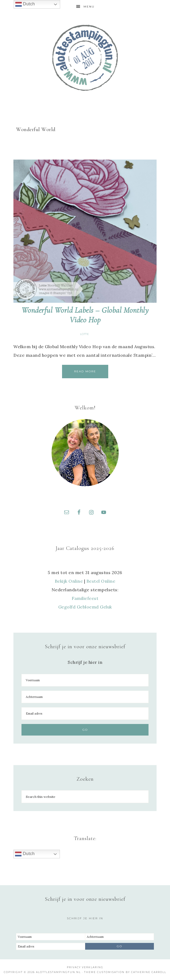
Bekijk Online (69, 581)
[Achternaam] (85, 697)
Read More (85, 371)
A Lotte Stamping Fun (85, 58)
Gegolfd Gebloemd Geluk (85, 607)
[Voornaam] (85, 680)
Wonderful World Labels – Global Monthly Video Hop (85, 315)
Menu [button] (89, 7)
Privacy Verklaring (85, 967)
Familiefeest (85, 598)
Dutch (25, 854)
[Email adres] (85, 714)
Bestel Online (101, 581)
